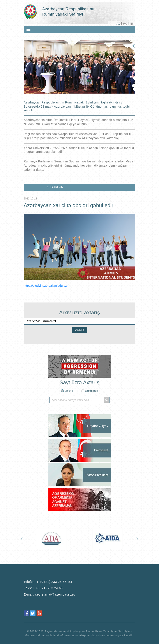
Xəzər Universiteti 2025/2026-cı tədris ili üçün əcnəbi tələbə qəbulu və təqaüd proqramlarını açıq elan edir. (79, 150)
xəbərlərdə (92, 391)
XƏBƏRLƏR (55, 187)
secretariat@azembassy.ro (55, 594)
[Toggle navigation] (28, 29)
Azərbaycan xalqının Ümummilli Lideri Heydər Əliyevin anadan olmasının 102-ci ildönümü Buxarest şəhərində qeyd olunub (79, 122)
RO (125, 24)
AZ (118, 24)
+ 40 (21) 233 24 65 (48, 588)
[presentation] (22, 538)
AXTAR (79, 330)
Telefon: (48, 582)
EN (132, 24)
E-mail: (49, 594)
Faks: (43, 588)
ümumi (69, 391)
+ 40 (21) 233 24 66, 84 (54, 582)
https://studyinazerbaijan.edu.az (45, 286)
